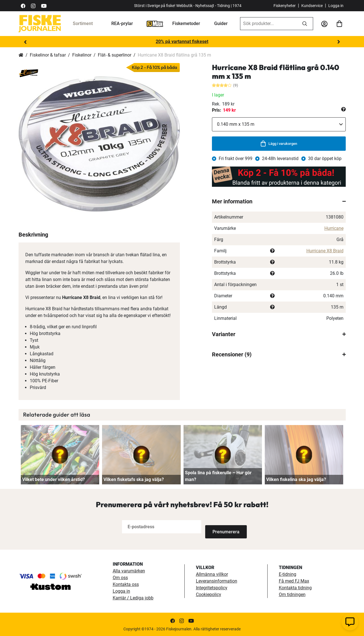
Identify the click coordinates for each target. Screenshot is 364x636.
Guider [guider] (221, 23)
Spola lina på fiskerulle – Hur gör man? (218, 476)
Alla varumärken (129, 570)
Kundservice (312, 6)
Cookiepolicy (209, 594)
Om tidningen (292, 594)
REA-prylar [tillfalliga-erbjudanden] (122, 23)
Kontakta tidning (295, 587)
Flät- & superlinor (115, 55)
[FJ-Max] (155, 23)
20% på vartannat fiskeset (182, 41)
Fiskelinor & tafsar (48, 55)
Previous (26, 42)
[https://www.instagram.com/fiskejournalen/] (33, 5)
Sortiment (83, 23)
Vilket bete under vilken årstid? (54, 479)
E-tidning (288, 574)
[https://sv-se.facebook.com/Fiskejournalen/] (23, 5)
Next (339, 42)
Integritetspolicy (212, 587)
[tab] (279, 201)
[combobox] (268, 24)
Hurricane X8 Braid (325, 251)
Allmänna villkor (212, 574)
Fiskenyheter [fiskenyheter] (285, 6)
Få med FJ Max (294, 580)
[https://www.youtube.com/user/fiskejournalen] (44, 5)
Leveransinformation (217, 580)
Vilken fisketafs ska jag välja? (134, 479)
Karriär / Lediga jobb (133, 597)
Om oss (120, 577)
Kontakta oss (126, 584)
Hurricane (334, 228)
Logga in (336, 6)
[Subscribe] (224, 527)
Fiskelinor (82, 55)
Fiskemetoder (186, 23)
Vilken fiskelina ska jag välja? (296, 479)
